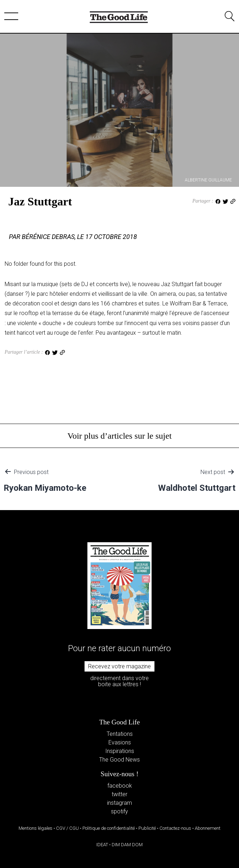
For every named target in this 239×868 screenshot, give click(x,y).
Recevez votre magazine (119, 666)
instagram (119, 803)
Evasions (120, 742)
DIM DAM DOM (127, 845)
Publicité (147, 828)
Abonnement (208, 828)
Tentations (120, 734)
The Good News (119, 760)
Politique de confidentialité (109, 828)
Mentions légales (35, 828)
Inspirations (120, 751)
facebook (120, 786)
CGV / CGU (67, 828)
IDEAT (102, 845)
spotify (119, 811)
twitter (119, 794)
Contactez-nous (175, 828)
